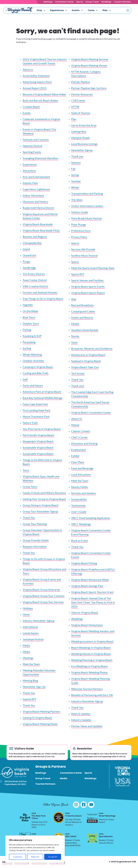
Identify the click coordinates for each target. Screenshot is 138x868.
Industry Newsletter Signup (39, 621)
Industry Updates (81, 720)
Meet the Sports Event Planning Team (93, 268)
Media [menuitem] (64, 778)
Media (26, 645)
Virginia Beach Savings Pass (87, 586)
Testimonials (78, 505)
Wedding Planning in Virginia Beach (92, 660)
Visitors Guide (80, 212)
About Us (77, 419)
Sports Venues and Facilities (88, 280)
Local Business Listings (84, 144)
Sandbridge (29, 268)
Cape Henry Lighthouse (36, 189)
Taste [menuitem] (91, 10)
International (30, 627)
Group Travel (92, 2)
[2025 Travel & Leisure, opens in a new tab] (59, 817)
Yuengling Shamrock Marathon (40, 158)
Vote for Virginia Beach (85, 613)
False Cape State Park (35, 404)
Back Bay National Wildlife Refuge (42, 398)
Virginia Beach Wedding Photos (89, 672)
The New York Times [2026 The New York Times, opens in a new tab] (39, 816)
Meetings (48, 2)
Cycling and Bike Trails (36, 373)
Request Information (35, 546)
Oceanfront (29, 255)
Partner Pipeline (81, 82)
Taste (74, 342)
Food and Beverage (82, 468)
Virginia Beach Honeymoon (87, 625)
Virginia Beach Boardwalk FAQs (41, 230)
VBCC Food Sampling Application (91, 518)
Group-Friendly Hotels (36, 540)
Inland (26, 249)
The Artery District (34, 274)
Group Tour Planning (35, 524)
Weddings (106, 2)
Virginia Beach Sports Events (88, 287)
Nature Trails (30, 423)
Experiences (30, 164)
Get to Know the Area (84, 125)
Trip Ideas (77, 200)
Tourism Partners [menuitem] (45, 784)
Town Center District (35, 280)
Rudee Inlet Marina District (38, 208)
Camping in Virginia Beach (38, 367)
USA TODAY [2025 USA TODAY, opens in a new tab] (71, 835)
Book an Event (80, 541)
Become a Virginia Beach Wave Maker (44, 94)
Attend (75, 425)
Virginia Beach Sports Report (88, 293)
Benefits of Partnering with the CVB (92, 695)
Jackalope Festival (33, 639)
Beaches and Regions (35, 237)
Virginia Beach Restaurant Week (90, 580)
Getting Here (79, 131)
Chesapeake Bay (32, 243)
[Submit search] (128, 10)
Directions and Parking (84, 443)
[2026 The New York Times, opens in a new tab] (25, 817)
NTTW (75, 107)
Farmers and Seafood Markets (40, 292)
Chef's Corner (79, 437)
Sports (80, 2)
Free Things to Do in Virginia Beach (43, 299)
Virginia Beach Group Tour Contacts (44, 596)
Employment (79, 450)
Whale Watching (32, 354)
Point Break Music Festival (86, 218)
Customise (18, 857)
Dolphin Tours (31, 323)
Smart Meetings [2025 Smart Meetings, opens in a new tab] (107, 815)
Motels (75, 324)
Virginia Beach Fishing (84, 563)
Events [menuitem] (76, 10)
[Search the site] (119, 10)
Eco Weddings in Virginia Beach (89, 666)
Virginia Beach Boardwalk (38, 224)
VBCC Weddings (81, 524)
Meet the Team (31, 664)
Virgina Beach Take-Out (85, 367)
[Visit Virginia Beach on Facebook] (84, 805)
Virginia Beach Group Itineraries (41, 590)
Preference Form (81, 231)
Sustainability (79, 499)
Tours (26, 470)
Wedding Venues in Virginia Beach (91, 654)
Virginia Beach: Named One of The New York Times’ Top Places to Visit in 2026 (93, 602)
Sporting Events (32, 152)
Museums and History (35, 202)
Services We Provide (83, 249)
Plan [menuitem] (105, 10)
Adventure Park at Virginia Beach (42, 392)
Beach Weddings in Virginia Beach (91, 648)
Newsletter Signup (82, 150)
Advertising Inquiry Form (37, 82)
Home (26, 614)
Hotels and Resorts (82, 318)
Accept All (53, 857)
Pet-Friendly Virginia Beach (38, 435)
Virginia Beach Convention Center (91, 412)
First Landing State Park (36, 410)
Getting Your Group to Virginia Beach (44, 499)
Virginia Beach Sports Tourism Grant (92, 592)
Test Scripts (78, 373)
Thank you (77, 156)
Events (27, 113)
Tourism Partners (122, 2)
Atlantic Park (30, 183)
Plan (74, 119)
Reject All (35, 857)
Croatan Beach (31, 107)
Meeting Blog (30, 680)
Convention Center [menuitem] (71, 773)
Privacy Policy (79, 237)
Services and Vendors (84, 493)
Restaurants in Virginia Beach (88, 355)
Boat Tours (29, 317)
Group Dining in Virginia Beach (41, 505)
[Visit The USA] (123, 782)
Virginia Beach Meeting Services (90, 59)
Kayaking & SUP (32, 336)
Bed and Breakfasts (82, 305)
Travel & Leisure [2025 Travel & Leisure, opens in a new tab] (73, 815)
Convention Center (64, 2)
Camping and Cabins (83, 311)
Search (75, 243)
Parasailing (29, 342)
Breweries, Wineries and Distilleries (92, 349)
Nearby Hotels (80, 487)
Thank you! (78, 386)
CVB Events (78, 100)
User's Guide (79, 512)
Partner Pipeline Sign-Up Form (89, 88)
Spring (75, 175)
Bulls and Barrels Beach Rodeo (40, 100)
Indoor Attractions (33, 195)
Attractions (29, 171)
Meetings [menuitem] (41, 773)
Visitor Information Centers (87, 206)
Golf (25, 379)
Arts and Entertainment (36, 177)
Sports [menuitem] (88, 773)
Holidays (28, 608)
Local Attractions (81, 474)
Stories (75, 336)
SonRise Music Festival (84, 255)
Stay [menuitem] (39, 10)
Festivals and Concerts (36, 140)
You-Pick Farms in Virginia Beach (42, 429)
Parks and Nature (33, 385)
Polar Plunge (79, 224)
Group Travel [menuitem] (43, 778)
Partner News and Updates (87, 726)
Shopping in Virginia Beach (38, 441)
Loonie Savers (31, 633)
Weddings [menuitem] (90, 778)
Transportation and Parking (87, 193)
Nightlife (28, 305)
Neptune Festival (32, 146)
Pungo (26, 261)
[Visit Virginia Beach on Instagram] (76, 805)
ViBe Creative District (35, 286)
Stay (74, 299)
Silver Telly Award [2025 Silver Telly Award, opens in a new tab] (41, 835)
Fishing (27, 330)
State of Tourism (81, 113)
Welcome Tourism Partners (87, 689)
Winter (75, 187)
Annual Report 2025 (35, 88)
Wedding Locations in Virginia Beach (92, 641)
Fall (73, 169)
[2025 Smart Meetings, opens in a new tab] (92, 817)
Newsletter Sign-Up (34, 687)
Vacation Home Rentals (85, 330)
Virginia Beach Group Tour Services (43, 602)
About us (28, 69)
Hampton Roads (81, 138)
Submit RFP (29, 699)
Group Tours (30, 487)
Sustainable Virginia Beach (38, 447)
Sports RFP (78, 274)
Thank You (29, 518)
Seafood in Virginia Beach (86, 361)
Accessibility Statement (36, 76)
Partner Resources (82, 94)
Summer (76, 181)
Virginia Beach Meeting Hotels (40, 724)
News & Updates (81, 714)
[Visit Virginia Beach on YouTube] (91, 805)
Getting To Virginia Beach (37, 718)
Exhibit (75, 456)
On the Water (31, 311)
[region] (35, 849)
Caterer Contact (81, 431)
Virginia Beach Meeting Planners (42, 711)
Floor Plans (78, 462)
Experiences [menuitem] (57, 10)
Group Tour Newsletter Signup (40, 511)
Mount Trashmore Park (36, 416)
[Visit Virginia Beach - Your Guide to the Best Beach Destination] (20, 10)
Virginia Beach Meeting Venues (89, 65)
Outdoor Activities (33, 361)
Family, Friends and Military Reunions (44, 493)
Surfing (27, 348)
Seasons (76, 162)
